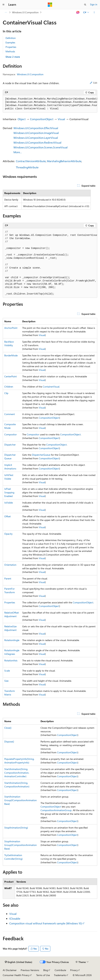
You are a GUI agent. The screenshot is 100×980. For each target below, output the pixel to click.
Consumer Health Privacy (16, 975)
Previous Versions (30, 970)
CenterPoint (11, 376)
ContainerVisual (51, 387)
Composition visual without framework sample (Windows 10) (46, 923)
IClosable (15, 918)
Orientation (10, 565)
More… (18, 152)
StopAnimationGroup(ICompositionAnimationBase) (21, 845)
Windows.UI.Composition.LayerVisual (36, 138)
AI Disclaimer (10, 970)
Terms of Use (43, 975)
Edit (94, 83)
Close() (8, 728)
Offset (8, 516)
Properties (11, 47)
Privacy (74, 970)
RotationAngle (12, 640)
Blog (46, 970)
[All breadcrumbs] (6, 12)
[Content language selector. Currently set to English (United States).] (19, 962)
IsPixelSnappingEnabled (9, 492)
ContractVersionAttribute (31, 161)
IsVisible (9, 503)
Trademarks (60, 975)
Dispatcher (10, 445)
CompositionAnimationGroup (56, 810)
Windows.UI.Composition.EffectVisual (36, 128)
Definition (11, 38)
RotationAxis (11, 660)
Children (9, 387)
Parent (8, 578)
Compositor (11, 434)
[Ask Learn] (78, 12)
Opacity (8, 534)
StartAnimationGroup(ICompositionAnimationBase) (21, 800)
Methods (10, 51)
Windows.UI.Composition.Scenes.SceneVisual (41, 147)
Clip (6, 393)
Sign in (94, 4)
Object (22, 119)
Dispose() (9, 741)
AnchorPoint (11, 328)
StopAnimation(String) (16, 828)
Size (6, 681)
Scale (7, 671)
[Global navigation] (3, 5)
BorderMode (11, 355)
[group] (50, 104)
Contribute (60, 970)
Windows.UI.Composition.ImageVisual (36, 133)
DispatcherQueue (41, 455)
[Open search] (85, 5)
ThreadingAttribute (27, 167)
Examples (10, 42)
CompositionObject (42, 119)
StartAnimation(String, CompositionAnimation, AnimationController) (17, 773)
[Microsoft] (50, 5)
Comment (10, 414)
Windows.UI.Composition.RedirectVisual (37, 142)
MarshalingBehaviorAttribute (64, 161)
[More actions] (94, 12)
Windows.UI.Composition (25, 12)
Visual (61, 119)
